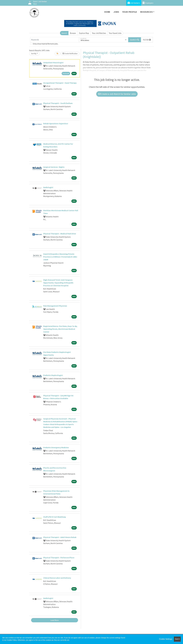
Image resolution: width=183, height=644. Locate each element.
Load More (55, 620)
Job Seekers (134, 3)
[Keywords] (55, 40)
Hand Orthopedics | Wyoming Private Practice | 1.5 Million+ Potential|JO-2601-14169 (60, 257)
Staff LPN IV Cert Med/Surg (55, 517)
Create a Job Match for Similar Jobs (117, 94)
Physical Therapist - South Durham (58, 103)
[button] (147, 40)
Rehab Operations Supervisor (56, 124)
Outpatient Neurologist (53, 63)
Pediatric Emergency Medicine (56, 447)
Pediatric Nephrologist (53, 375)
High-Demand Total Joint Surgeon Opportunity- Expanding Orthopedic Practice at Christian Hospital (58, 283)
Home (107, 12)
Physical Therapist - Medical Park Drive (60, 234)
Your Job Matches (99, 33)
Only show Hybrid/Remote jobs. (46, 44)
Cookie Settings (166, 639)
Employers (148, 3)
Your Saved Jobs (115, 33)
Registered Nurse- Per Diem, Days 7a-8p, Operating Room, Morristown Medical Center (60, 329)
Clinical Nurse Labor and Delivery (57, 578)
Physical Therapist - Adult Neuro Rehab (60, 537)
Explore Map (84, 33)
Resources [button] (146, 12)
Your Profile (130, 12)
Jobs (116, 12)
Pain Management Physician (55, 306)
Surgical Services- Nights (54, 167)
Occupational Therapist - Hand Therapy (60, 83)
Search (64, 33)
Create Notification (70, 54)
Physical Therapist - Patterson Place (59, 558)
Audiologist (48, 187)
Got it (177, 639)
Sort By (34, 54)
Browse (73, 33)
